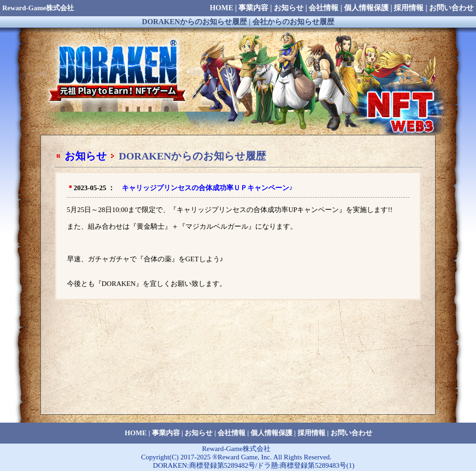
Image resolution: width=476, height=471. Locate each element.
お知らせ (86, 156)
